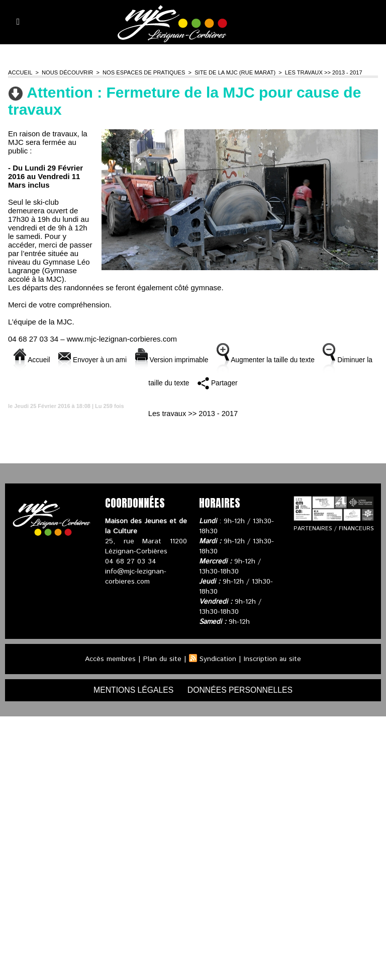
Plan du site (162, 659)
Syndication (218, 659)
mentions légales (133, 690)
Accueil (20, 72)
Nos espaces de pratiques (142, 72)
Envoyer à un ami (106, 359)
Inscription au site (273, 659)
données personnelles (241, 690)
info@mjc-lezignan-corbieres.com (136, 577)
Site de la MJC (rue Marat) (232, 72)
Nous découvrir (67, 72)
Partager (240, 383)
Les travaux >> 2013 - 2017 (320, 72)
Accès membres (109, 659)
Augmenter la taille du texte (291, 359)
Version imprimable (190, 359)
